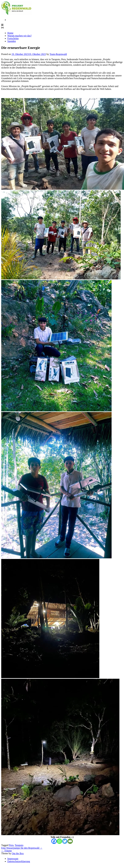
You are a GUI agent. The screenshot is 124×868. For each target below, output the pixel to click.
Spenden (12, 41)
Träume (7, 851)
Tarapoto (19, 845)
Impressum (13, 859)
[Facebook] (54, 841)
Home (10, 33)
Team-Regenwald (58, 54)
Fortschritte (13, 38)
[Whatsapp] (59, 841)
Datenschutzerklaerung (19, 861)
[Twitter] (65, 841)
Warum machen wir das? (19, 36)
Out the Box (18, 853)
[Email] (70, 841)
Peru (11, 845)
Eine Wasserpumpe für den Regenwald (22, 848)
